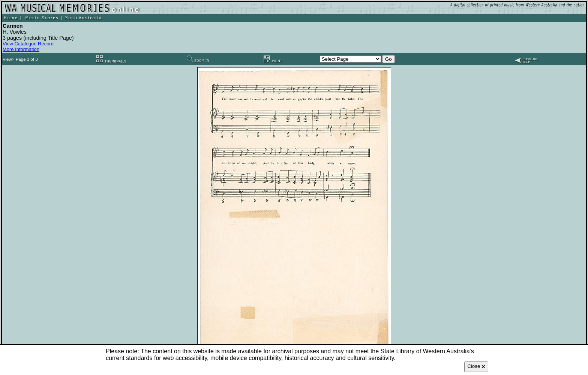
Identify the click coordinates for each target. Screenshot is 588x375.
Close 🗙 (476, 366)
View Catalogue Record (28, 44)
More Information (21, 49)
